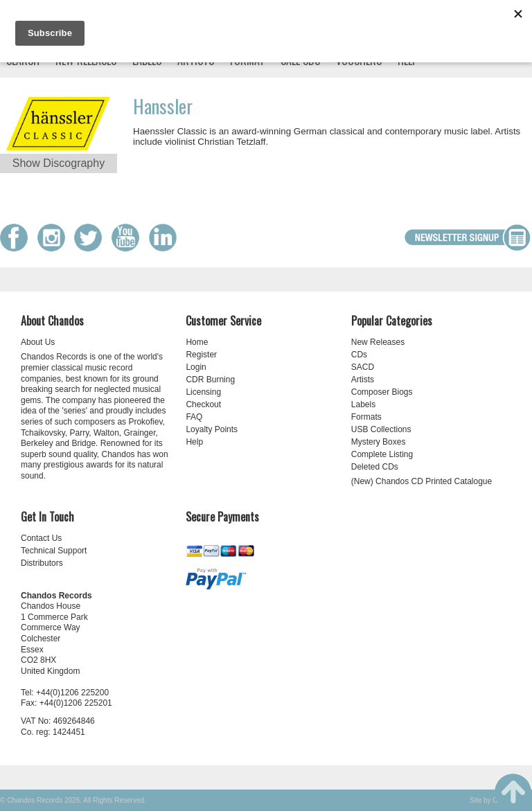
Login (196, 367)
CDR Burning (210, 380)
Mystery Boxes (379, 442)
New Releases (378, 342)
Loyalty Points (212, 429)
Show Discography (59, 163)
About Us (38, 342)
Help (194, 442)
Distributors (42, 563)
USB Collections (381, 429)
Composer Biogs (382, 392)
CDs (359, 355)
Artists (363, 380)
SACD (363, 367)
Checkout (203, 404)
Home (197, 342)
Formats (366, 417)
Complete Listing (382, 454)
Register (201, 355)
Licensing (203, 392)
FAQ (194, 417)
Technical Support (54, 551)
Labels (363, 404)
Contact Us (41, 538)
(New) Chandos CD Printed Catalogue (422, 481)
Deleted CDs (375, 467)
